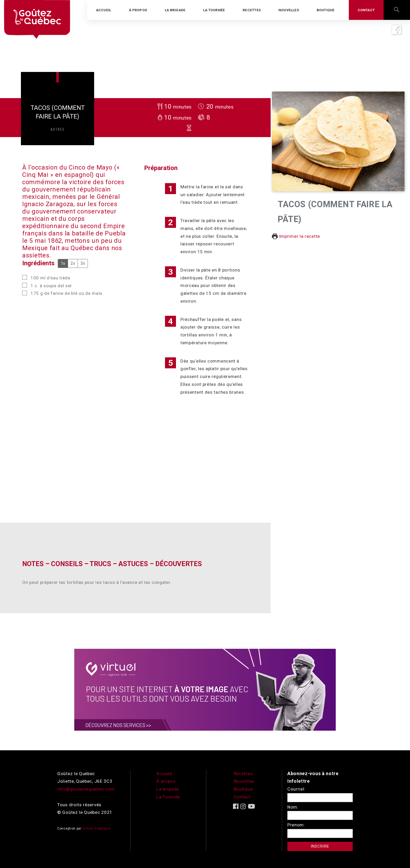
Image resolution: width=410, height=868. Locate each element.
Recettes (243, 774)
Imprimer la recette (296, 236)
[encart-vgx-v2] (205, 689)
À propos (166, 781)
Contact (242, 797)
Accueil (164, 774)
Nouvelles (244, 781)
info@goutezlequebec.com (86, 789)
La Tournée (168, 797)
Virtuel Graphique (97, 828)
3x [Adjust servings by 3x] (83, 263)
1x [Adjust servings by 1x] (63, 263)
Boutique (243, 789)
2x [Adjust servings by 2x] (73, 263)
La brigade (168, 789)
